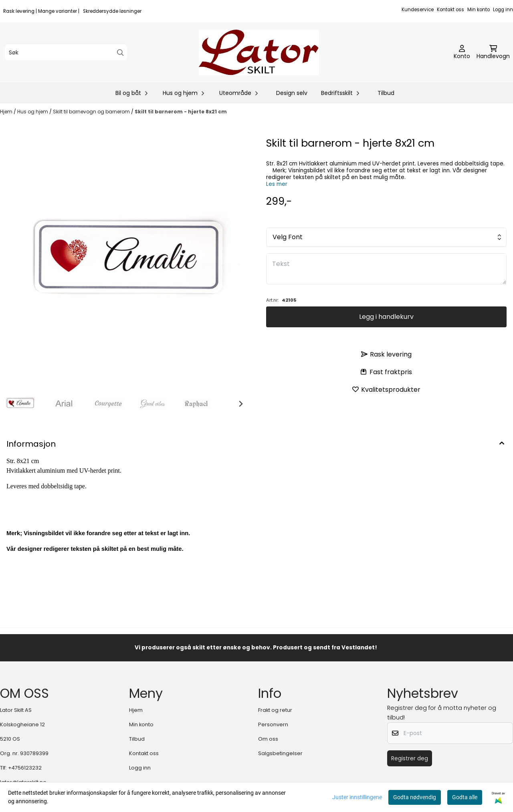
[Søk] (66, 52)
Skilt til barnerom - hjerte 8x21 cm (181, 112)
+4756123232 (25, 768)
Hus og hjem (33, 112)
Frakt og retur (275, 710)
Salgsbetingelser (280, 753)
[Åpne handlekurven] (493, 52)
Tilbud (386, 93)
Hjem (7, 112)
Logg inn (503, 10)
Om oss (268, 739)
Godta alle (465, 797)
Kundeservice (418, 10)
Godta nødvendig (415, 797)
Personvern (273, 724)
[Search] (120, 53)
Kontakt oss (450, 10)
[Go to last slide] (13, 404)
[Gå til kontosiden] (462, 52)
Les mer (277, 184)
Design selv (292, 93)
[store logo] (259, 52)
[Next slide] (240, 404)
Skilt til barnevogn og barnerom (92, 112)
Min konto (479, 10)
